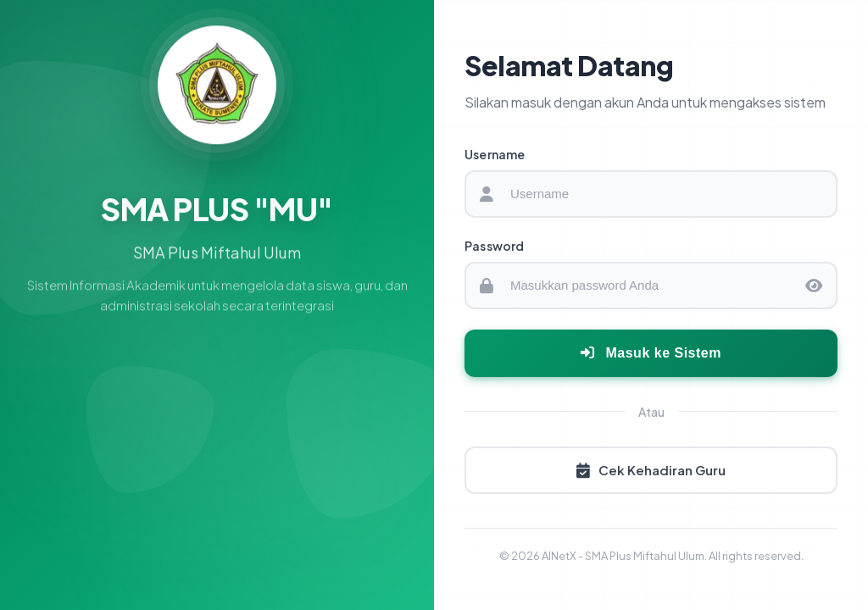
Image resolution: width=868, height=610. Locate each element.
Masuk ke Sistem (651, 353)
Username (495, 154)
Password (495, 246)
